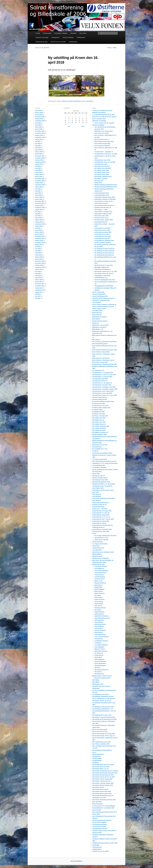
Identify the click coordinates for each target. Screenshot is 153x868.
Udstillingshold (73, 42)
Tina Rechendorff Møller (100, 824)
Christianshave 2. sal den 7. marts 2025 (104, 375)
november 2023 (40, 158)
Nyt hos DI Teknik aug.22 (100, 729)
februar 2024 (39, 152)
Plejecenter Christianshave (103, 269)
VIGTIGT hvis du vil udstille (58, 42)
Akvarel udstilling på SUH (100, 296)
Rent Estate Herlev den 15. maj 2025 (103, 765)
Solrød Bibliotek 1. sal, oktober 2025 (103, 808)
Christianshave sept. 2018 (102, 160)
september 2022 (40, 185)
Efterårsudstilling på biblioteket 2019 (106, 185)
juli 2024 (38, 141)
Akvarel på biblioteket (99, 294)
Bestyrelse (74, 33)
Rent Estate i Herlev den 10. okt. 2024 (104, 777)
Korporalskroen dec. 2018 (102, 230)
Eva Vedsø (98, 595)
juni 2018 (38, 271)
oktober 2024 (39, 135)
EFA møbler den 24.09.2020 (103, 168)
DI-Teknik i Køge (97, 410)
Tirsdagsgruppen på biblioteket (104, 286)
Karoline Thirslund (100, 630)
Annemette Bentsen (100, 573)
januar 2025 (39, 129)
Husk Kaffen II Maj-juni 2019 (103, 214)
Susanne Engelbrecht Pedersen (102, 820)
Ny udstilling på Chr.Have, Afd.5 (102, 715)
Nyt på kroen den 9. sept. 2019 (104, 265)
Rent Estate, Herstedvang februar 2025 (104, 800)
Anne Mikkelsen (99, 569)
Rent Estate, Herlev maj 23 (100, 789)
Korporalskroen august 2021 (101, 515)
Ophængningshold (98, 754)
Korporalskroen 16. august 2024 (102, 511)
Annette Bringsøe (100, 577)
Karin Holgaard (99, 626)
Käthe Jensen (99, 632)
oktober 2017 (39, 288)
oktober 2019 (39, 241)
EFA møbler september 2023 (101, 426)
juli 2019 (38, 247)
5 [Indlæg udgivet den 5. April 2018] (76, 117)
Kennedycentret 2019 (101, 222)
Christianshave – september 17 (104, 152)
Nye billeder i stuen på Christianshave (104, 717)
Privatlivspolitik (47, 33)
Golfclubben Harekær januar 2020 (105, 197)
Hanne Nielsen (99, 604)
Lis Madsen (98, 643)
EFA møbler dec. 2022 (99, 422)
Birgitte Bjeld (98, 587)
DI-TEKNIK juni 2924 (98, 412)
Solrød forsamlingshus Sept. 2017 (105, 280)
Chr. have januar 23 (98, 371)
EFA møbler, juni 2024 (99, 430)
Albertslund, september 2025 (101, 300)
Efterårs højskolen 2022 (99, 434)
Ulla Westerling (99, 674)
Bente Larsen (98, 581)
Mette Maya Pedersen (101, 651)
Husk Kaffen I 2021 (98, 488)
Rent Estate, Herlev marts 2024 (102, 791)
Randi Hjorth (98, 657)
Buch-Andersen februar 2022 (101, 352)
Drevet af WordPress (76, 861)
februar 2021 (39, 220)
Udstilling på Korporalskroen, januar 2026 (105, 843)
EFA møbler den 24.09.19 (102, 166)
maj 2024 (38, 146)
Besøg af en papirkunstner (102, 678)
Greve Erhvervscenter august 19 (104, 205)
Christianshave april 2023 (100, 379)
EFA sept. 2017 (99, 181)
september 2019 (40, 243)
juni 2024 (38, 144)
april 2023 (38, 170)
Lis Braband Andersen (101, 641)
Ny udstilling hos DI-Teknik (100, 694)
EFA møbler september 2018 (103, 177)
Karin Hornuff (99, 628)
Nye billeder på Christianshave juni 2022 (104, 719)
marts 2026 (38, 111)
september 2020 (40, 224)
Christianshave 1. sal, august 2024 (103, 373)
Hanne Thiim (96, 474)
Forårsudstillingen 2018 (102, 193)
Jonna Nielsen (99, 622)
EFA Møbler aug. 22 (98, 420)
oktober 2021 (39, 205)
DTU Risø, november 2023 (100, 416)
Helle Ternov (98, 606)
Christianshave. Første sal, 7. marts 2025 (105, 395)
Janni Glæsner (97, 496)
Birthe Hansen (99, 591)
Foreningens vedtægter (61, 33)
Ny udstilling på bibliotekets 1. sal (103, 709)
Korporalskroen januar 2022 (101, 521)
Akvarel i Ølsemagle (98, 292)
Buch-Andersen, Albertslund (101, 358)
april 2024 (38, 148)
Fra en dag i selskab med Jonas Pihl (105, 536)
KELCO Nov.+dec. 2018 (101, 216)
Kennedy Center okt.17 (101, 218)
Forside (38, 33)
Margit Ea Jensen (98, 556)
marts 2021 (38, 218)
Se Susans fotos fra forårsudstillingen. (104, 806)
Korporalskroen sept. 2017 (102, 238)
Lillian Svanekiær (98, 542)
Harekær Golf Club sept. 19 (103, 208)
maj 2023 (38, 168)
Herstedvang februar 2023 (100, 480)
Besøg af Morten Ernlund (100, 321)
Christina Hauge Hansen (100, 397)
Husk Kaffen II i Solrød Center (103, 212)
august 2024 (39, 139)
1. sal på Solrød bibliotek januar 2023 (103, 115)
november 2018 (40, 263)
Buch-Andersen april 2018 (102, 144)
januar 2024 (39, 154)
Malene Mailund (97, 554)
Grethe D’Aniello (99, 599)
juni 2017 (38, 296)
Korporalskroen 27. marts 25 (101, 513)
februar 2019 (39, 257)
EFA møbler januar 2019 (102, 172)
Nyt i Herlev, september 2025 (101, 744)
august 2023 (39, 164)
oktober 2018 (39, 265)
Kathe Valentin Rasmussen (100, 503)
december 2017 (40, 284)
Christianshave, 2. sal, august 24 (102, 383)
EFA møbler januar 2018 (102, 170)
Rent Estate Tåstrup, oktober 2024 (103, 785)
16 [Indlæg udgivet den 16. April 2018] (65, 121)
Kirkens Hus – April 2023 (100, 509)
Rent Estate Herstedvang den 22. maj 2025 (105, 771)
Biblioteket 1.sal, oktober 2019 (104, 131)
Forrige (109, 48)
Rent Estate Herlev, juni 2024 (101, 767)
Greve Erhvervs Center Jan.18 (103, 201)
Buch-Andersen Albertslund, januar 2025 (105, 350)
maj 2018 (38, 274)
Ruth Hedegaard (99, 659)
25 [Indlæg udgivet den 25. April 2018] (72, 123)
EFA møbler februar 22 (99, 424)
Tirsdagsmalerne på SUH (100, 828)
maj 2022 (38, 191)
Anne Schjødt (96, 302)
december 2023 (40, 156)
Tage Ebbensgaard (100, 665)
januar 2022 (39, 199)
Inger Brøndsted (99, 612)
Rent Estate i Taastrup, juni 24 (101, 781)
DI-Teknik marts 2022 (99, 414)
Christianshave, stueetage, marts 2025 (104, 387)
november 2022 (40, 181)
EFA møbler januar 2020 (102, 174)
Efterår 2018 (98, 183)
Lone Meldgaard (99, 647)
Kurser (94, 533)
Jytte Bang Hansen (100, 624)
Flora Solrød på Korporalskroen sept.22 (104, 461)
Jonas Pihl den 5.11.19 (101, 538)
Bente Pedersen (97, 313)
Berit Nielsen (96, 319)
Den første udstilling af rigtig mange (103, 401)
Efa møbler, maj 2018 (101, 179)
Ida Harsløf (98, 610)
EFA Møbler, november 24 (100, 432)
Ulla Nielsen (98, 672)
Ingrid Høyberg (99, 614)
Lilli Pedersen (99, 639)
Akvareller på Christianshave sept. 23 (104, 298)
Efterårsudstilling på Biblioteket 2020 (106, 187)
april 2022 (38, 193)
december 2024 (40, 131)
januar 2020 (39, 234)
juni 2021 (38, 212)
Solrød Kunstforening (74, 101)
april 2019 (38, 253)
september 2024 (40, 137)
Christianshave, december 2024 (102, 385)
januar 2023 (39, 177)
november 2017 (40, 286)
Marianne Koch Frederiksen (101, 558)
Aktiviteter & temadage (42, 37)
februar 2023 (39, 174)
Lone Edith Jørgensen (101, 645)
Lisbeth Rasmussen (98, 548)
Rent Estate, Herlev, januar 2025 (102, 793)
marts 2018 (38, 278)
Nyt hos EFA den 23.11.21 (100, 732)
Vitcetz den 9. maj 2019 (101, 540)
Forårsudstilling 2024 (99, 465)
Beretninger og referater (100, 317)
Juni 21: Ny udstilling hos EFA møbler (104, 498)
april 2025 (38, 125)
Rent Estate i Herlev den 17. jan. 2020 (106, 271)
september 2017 (40, 290)
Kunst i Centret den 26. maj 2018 (104, 123)
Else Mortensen (97, 447)
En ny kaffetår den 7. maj (100, 449)
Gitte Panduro (99, 597)
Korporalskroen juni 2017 (102, 234)
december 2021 (40, 201)
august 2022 (39, 187)
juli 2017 (38, 294)
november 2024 (40, 133)
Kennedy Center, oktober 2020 (104, 220)
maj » (83, 126)
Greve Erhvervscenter (101, 203)
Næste (115, 48)
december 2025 (40, 117)
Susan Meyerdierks (100, 663)
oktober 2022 (39, 183)
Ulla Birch (97, 668)
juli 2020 (38, 228)
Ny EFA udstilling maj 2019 (103, 243)
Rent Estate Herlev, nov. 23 (100, 769)
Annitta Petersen (99, 579)
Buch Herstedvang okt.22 (100, 344)
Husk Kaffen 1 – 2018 (101, 210)
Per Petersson (99, 653)
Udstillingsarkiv (81, 37)
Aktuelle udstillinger (68, 37)
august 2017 (39, 292)
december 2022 (40, 179)
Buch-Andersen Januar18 (102, 146)
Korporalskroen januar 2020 (103, 232)
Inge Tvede (96, 492)
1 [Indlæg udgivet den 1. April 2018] (86, 115)
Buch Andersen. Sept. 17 (102, 139)
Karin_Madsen (97, 500)
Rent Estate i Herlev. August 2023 (102, 779)
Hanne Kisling (99, 602)
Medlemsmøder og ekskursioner (102, 676)
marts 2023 (38, 172)
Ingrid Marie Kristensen (101, 616)
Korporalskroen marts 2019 (103, 236)
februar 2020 (39, 232)
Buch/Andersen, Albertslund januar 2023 (105, 364)
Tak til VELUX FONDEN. (99, 822)
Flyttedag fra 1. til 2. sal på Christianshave (105, 463)
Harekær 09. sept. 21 (98, 476)
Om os (94, 752)
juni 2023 (38, 166)
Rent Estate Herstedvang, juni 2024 (103, 775)
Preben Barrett (99, 655)
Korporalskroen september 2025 (102, 529)
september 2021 (40, 208)
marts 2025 (38, 127)
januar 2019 (39, 259)
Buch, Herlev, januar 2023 (100, 362)
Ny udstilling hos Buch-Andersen (104, 249)
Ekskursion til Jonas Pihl (100, 445)
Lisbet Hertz (96, 546)
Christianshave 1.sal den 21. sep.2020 (106, 154)
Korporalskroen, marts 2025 (101, 531)
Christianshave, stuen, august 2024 (103, 391)
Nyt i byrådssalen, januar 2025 (101, 742)
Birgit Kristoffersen (100, 583)
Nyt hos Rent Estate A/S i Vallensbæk (104, 734)
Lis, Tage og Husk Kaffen (100, 544)
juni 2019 (38, 249)
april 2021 (38, 216)
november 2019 (40, 238)
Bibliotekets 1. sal (98, 329)
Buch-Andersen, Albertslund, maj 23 (103, 360)
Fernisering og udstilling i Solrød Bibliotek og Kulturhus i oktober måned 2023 (104, 455)
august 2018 (39, 269)
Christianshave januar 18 (100, 381)
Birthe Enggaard (99, 589)
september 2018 (40, 267)
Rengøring (95, 762)
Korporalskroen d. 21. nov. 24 (101, 517)
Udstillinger (96, 845)
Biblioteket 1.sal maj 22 (99, 327)
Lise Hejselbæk (97, 550)
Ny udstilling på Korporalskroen (104, 253)
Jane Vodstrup (97, 494)
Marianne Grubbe (100, 649)
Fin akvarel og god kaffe (100, 459)
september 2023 (40, 162)
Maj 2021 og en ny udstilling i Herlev (103, 552)
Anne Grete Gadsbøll (101, 566)
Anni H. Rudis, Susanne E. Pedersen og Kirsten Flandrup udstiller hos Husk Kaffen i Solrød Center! (104, 307)
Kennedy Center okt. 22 (99, 505)
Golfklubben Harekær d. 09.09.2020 (105, 199)
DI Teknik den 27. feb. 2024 (100, 406)
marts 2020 (38, 230)
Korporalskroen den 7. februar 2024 (103, 519)
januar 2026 (39, 115)
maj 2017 (38, 298)
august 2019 (39, 245)
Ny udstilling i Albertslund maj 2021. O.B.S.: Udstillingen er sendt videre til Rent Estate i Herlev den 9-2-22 (104, 698)
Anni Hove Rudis (97, 311)
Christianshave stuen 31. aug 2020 (105, 162)
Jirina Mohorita (99, 620)
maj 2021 (38, 214)
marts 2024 (38, 150)
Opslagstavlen (55, 37)
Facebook (95, 451)
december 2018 (40, 261)
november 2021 (40, 203)
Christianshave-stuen (101, 164)
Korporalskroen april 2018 (102, 228)
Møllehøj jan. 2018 (98, 684)
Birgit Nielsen (99, 585)
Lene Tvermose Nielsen (102, 637)
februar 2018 (39, 280)
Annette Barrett (99, 575)
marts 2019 (38, 255)
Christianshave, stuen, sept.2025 (102, 393)
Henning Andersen (100, 608)
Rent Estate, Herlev (98, 787)
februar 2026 (39, 113)
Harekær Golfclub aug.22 (100, 478)
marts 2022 (38, 195)
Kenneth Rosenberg (98, 507)
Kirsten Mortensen (100, 635)
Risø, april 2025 (97, 802)
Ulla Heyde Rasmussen (101, 670)
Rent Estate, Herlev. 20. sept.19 (104, 274)
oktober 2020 (39, 222)
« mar (69, 126)
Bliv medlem (83, 33)
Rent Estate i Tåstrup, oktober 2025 (103, 783)
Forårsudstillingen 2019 (102, 195)
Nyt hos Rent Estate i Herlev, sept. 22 (103, 736)
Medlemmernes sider (42, 42)
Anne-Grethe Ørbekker (101, 571)
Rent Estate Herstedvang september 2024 (105, 773)
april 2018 (38, 276)
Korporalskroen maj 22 (99, 523)
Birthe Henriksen (100, 593)
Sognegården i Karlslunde (102, 276)
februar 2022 (39, 197)
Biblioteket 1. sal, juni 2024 (100, 325)
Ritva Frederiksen (98, 804)
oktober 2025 (39, 119)
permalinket (90, 101)
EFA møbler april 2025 (99, 418)
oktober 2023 (39, 160)
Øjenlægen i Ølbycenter (102, 267)
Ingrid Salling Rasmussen (102, 618)
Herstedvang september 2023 (101, 482)
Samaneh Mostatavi (100, 661)
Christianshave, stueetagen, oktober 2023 (105, 389)
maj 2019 (38, 251)
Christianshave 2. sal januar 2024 (102, 377)
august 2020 (39, 226)
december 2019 (40, 236)
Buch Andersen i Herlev (102, 133)
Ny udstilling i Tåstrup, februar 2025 (103, 707)
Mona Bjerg (96, 680)
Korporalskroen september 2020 (104, 241)
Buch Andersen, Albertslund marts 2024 (104, 342)
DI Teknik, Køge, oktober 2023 (101, 408)
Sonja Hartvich (97, 810)
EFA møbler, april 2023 (99, 428)
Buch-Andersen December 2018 (104, 141)
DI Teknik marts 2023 (99, 404)
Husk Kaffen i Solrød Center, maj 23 (103, 490)
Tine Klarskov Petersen (99, 826)
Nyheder (64, 101)
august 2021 (39, 210)
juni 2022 (38, 189)
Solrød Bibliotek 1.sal (101, 278)
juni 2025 (38, 123)
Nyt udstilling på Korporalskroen (102, 750)
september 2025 (40, 121)
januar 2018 (39, 282)
